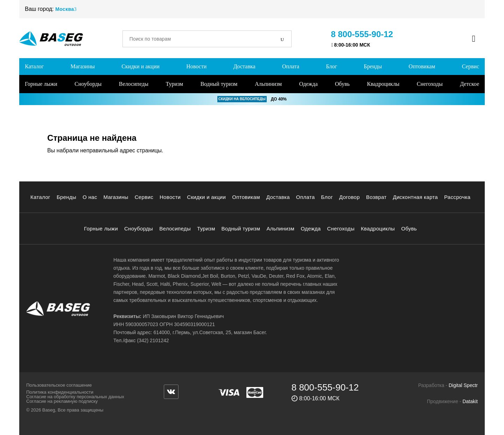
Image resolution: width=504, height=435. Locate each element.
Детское (470, 84)
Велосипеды (134, 84)
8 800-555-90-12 (362, 34)
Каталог (34, 66)
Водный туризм (219, 84)
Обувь (342, 84)
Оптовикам (422, 66)
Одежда (309, 84)
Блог (331, 66)
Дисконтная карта (415, 197)
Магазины (83, 66)
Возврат (376, 197)
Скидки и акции (141, 66)
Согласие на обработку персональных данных (75, 397)
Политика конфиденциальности (60, 392)
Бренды (373, 66)
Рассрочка (457, 197)
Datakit (470, 401)
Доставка (244, 66)
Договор (349, 197)
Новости (196, 66)
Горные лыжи (41, 84)
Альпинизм (268, 84)
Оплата (291, 66)
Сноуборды (88, 84)
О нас (90, 197)
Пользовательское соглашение (59, 385)
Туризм (174, 84)
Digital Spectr (463, 385)
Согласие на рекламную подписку (62, 401)
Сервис (471, 66)
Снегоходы (430, 84)
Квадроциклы (383, 84)
